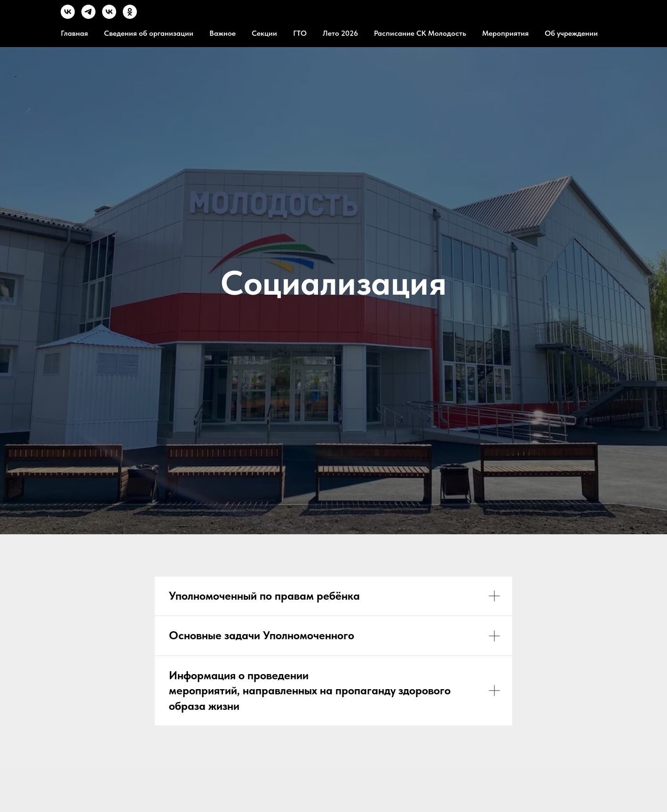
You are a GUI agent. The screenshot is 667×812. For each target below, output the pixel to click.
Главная (74, 33)
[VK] (68, 16)
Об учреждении (571, 33)
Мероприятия (505, 33)
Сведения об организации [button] (149, 33)
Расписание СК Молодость (420, 33)
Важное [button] (222, 33)
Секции (264, 33)
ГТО (300, 33)
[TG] (88, 16)
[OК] (130, 16)
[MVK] (109, 16)
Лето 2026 (340, 33)
